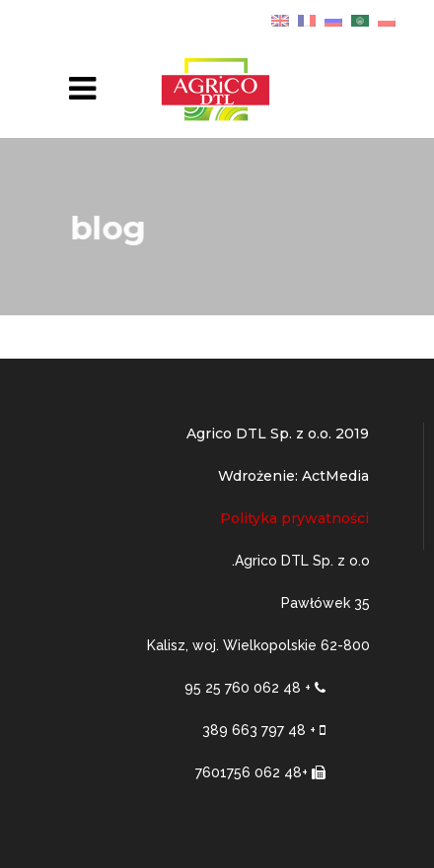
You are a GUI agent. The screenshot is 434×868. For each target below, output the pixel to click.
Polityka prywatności (294, 518)
